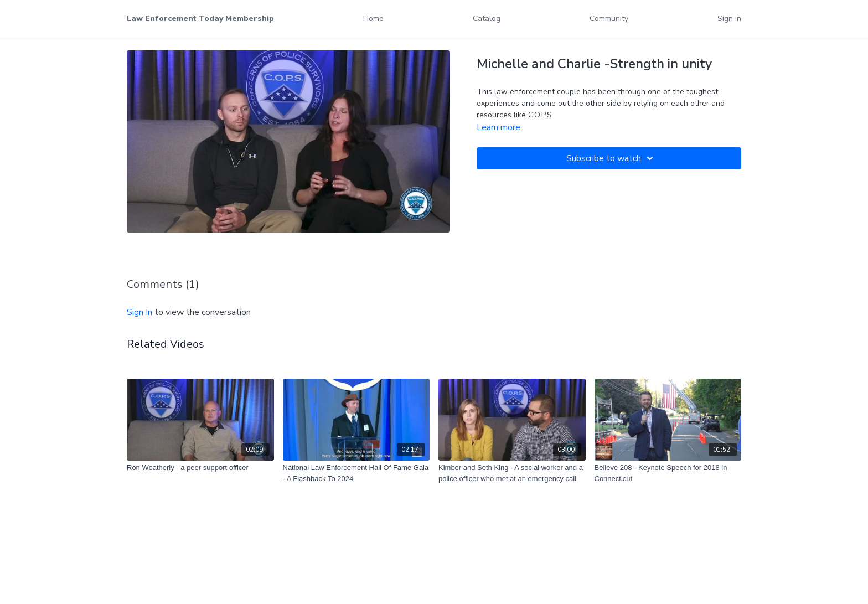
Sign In (729, 19)
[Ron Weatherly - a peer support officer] (200, 468)
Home (373, 19)
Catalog (487, 19)
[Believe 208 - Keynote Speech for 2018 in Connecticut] (668, 473)
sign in (139, 312)
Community (609, 19)
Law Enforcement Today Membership (200, 19)
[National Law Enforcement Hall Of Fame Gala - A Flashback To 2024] (356, 473)
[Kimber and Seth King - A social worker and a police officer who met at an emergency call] (512, 473)
